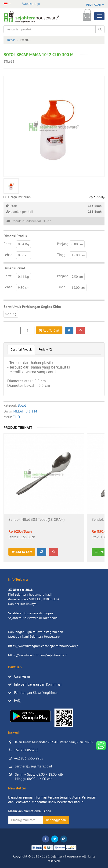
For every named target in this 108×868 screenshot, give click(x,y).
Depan (11, 40)
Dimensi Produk (15, 236)
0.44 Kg (23, 277)
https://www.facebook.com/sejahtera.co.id (38, 655)
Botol (22, 405)
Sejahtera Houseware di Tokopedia (33, 618)
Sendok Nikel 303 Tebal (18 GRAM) (36, 520)
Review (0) (45, 349)
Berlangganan (56, 820)
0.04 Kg (23, 244)
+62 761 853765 (26, 750)
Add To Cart (49, 330)
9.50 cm (77, 277)
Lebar (8, 255)
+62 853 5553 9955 (29, 758)
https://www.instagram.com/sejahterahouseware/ (43, 646)
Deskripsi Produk (21, 349)
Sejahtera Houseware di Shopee (31, 613)
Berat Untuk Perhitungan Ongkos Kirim (32, 307)
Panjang (63, 244)
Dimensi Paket (14, 268)
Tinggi (62, 255)
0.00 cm (77, 244)
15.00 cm (78, 255)
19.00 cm (78, 288)
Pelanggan (95, 5)
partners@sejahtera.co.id (33, 766)
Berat (7, 244)
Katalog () (31, 4)
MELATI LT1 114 (25, 411)
